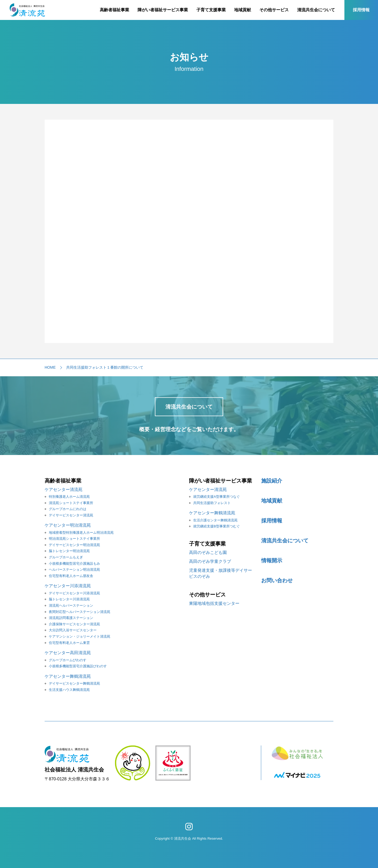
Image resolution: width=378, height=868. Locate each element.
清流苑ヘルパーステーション (71, 605)
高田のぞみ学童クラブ (210, 561)
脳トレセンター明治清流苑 (69, 551)
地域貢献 (243, 10)
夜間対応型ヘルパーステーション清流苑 (80, 612)
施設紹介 (272, 481)
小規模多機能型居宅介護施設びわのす (78, 666)
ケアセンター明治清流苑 (68, 525)
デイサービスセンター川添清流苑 (74, 593)
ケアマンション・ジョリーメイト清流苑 (80, 636)
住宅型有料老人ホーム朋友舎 (71, 576)
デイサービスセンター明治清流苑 (74, 545)
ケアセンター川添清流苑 (68, 586)
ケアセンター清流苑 (64, 489)
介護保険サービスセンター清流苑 (74, 624)
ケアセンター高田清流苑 (68, 653)
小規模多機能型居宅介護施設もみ (74, 563)
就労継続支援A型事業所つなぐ (217, 497)
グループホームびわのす (68, 660)
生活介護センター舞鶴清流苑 (215, 520)
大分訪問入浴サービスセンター (73, 630)
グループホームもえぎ (66, 557)
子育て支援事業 (211, 10)
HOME (50, 367)
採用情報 (361, 10)
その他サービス (274, 10)
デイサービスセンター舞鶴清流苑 (74, 683)
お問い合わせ (277, 580)
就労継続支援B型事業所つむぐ (217, 526)
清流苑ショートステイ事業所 (71, 503)
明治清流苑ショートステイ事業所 (74, 539)
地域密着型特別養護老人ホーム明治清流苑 (81, 533)
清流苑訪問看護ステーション (71, 618)
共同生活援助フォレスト (212, 503)
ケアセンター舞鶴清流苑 (68, 676)
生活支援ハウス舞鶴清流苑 (69, 690)
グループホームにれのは (68, 509)
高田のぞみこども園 (208, 552)
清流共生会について (316, 10)
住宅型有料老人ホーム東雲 (69, 643)
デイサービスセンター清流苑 (71, 515)
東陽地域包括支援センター (214, 603)
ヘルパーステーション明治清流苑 (74, 570)
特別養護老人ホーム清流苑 (69, 497)
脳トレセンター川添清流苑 (69, 599)
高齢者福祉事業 (114, 10)
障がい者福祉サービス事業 (163, 10)
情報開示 (272, 560)
